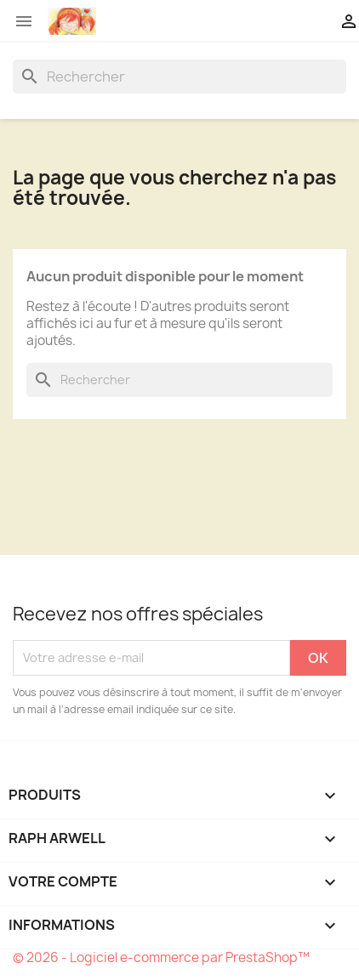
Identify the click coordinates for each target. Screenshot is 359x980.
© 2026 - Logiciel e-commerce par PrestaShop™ (161, 957)
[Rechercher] (179, 76)
